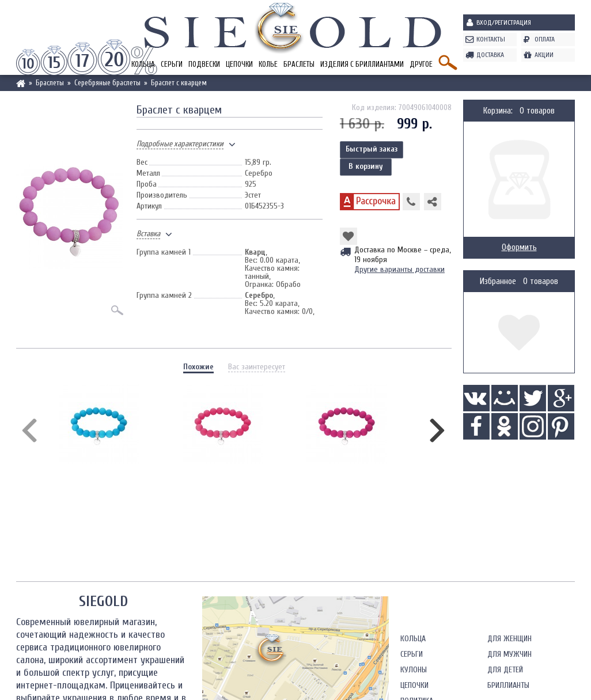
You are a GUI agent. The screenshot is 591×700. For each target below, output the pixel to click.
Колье (268, 64)
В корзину (366, 166)
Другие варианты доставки (399, 269)
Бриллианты (508, 685)
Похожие (198, 367)
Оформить (519, 247)
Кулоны (414, 670)
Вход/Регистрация (504, 22)
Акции (544, 55)
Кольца (413, 639)
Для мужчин (509, 654)
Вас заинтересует (257, 367)
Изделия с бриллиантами (362, 64)
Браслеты (299, 64)
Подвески (204, 64)
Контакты (491, 39)
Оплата (545, 39)
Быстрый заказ (372, 149)
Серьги (172, 64)
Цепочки (239, 64)
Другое (421, 64)
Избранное (498, 281)
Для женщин (509, 639)
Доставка (490, 55)
